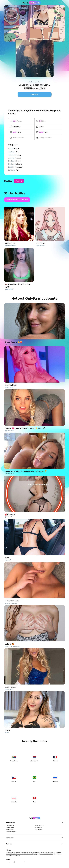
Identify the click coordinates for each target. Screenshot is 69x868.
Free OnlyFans (10, 825)
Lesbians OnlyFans (11, 832)
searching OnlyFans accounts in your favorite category (21, 854)
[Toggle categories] (62, 822)
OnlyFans (35, 94)
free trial (42, 854)
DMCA (27, 862)
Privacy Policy (10, 862)
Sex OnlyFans (10, 829)
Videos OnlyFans (39, 825)
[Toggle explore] (62, 844)
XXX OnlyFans (38, 827)
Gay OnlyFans (38, 829)
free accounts (49, 854)
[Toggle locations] (62, 838)
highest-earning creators (13, 855)
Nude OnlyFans (10, 827)
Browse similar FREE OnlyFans (17, 200)
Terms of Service (20, 862)
